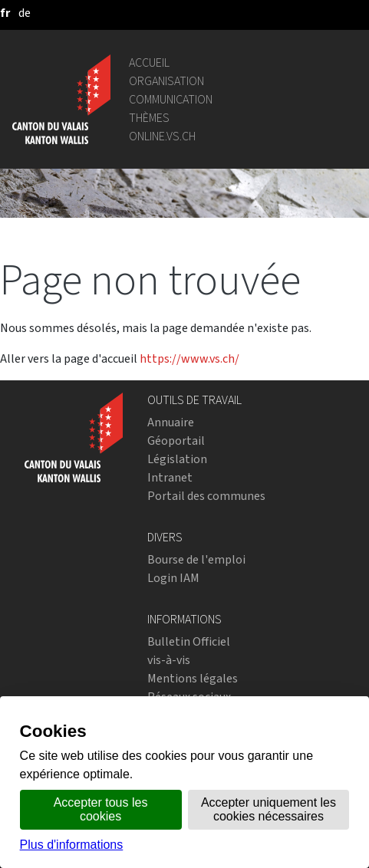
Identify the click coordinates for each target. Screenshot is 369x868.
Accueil (149, 62)
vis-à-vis (169, 660)
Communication (171, 99)
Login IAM (173, 578)
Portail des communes (206, 496)
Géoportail (176, 441)
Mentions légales (193, 678)
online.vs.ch (162, 136)
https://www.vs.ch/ (189, 358)
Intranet (170, 477)
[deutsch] (25, 13)
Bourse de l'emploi (196, 559)
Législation (177, 459)
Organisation (166, 81)
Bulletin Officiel (189, 641)
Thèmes (149, 118)
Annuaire (171, 422)
